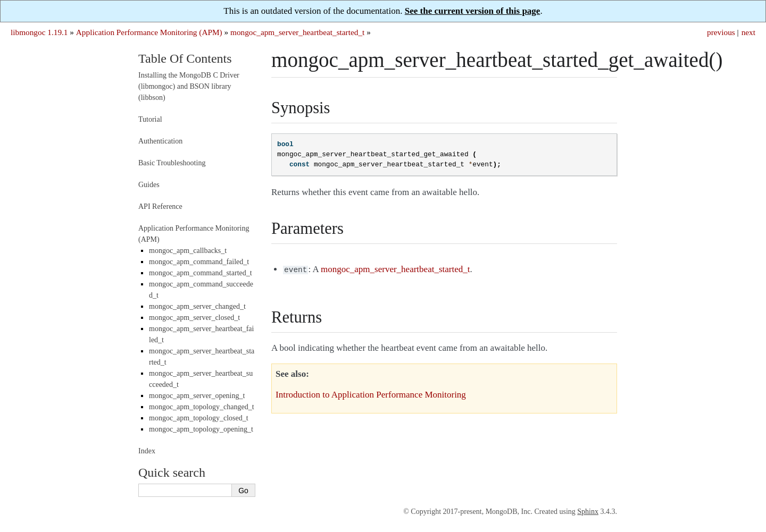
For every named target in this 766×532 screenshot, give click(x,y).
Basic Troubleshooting (172, 163)
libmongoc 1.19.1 (39, 32)
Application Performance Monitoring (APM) (149, 32)
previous (721, 32)
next (748, 32)
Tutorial (150, 119)
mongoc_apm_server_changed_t (197, 306)
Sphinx (588, 512)
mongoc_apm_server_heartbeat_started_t (297, 32)
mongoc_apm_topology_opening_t (201, 429)
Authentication (160, 141)
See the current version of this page (473, 11)
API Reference (160, 206)
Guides (149, 185)
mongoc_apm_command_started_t (201, 273)
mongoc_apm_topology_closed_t (199, 418)
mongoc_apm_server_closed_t (194, 318)
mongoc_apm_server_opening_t (197, 396)
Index (147, 451)
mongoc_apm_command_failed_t (199, 262)
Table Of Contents (185, 58)
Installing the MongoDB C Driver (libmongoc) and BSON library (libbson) (189, 86)
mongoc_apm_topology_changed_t (202, 407)
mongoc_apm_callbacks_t (188, 251)
